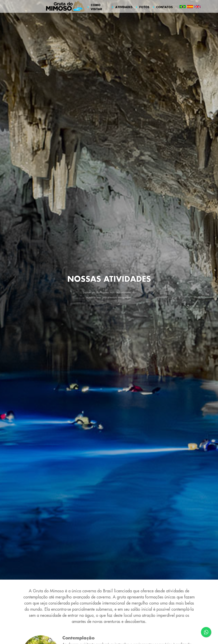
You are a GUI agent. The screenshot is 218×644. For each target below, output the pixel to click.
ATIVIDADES (124, 7)
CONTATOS (164, 7)
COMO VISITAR (96, 7)
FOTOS (144, 7)
